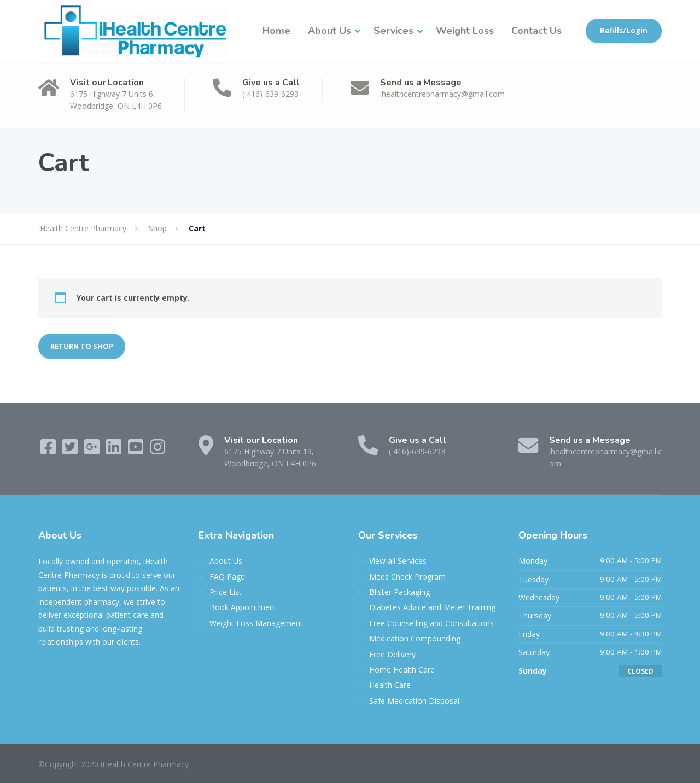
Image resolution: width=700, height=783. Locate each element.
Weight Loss (465, 31)
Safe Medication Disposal (414, 701)
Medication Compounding (415, 638)
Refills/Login (624, 31)
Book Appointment (243, 607)
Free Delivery (392, 654)
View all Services (398, 561)
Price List (226, 592)
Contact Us (536, 31)
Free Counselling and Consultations (431, 623)
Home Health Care (402, 670)
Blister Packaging (399, 592)
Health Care (390, 685)
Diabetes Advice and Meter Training (432, 607)
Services (393, 31)
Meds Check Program (407, 577)
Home (276, 31)
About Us (329, 31)
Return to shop (82, 346)
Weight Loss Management (256, 623)
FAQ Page (227, 577)
